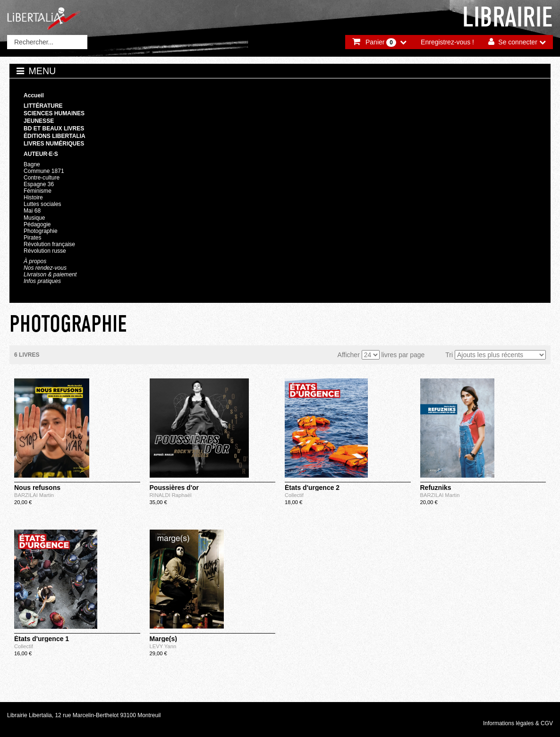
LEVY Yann (163, 646)
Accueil (34, 95)
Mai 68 (32, 211)
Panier (381, 43)
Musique (34, 218)
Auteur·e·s (41, 154)
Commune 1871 (44, 171)
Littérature (43, 106)
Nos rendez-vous (45, 268)
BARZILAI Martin (34, 495)
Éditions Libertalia (55, 136)
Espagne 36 (39, 184)
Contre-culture (42, 178)
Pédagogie (37, 224)
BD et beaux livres (54, 129)
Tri (449, 355)
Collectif (294, 495)
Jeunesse (39, 121)
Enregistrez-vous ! (447, 42)
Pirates (32, 238)
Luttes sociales (42, 204)
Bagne (32, 164)
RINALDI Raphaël (171, 495)
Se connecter (518, 42)
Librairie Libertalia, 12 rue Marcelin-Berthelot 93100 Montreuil (84, 715)
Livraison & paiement (50, 274)
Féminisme (38, 191)
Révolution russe (45, 251)
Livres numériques (54, 144)
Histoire (33, 197)
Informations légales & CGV (518, 723)
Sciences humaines (54, 113)
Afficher (349, 355)
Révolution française (49, 244)
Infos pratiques (42, 281)
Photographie (41, 231)
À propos (35, 261)
